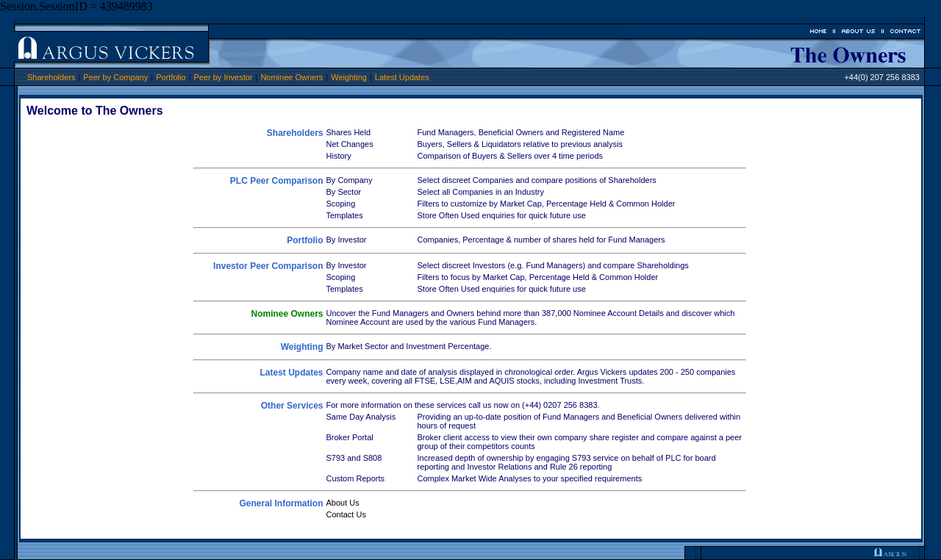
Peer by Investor (223, 77)
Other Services (292, 406)
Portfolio (171, 77)
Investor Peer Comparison (268, 266)
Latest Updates (402, 77)
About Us (343, 503)
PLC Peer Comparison (277, 181)
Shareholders (51, 77)
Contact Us (346, 514)
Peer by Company (115, 77)
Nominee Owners (291, 77)
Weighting (349, 77)
